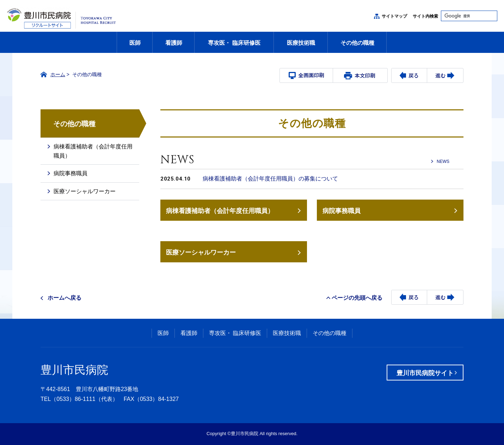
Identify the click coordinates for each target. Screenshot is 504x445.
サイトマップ (394, 16)
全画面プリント (306, 75)
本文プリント (359, 75)
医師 (135, 43)
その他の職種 (357, 43)
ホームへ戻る (64, 298)
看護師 (174, 43)
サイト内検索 (425, 16)
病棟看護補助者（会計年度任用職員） (220, 211)
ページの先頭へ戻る (357, 298)
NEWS (443, 161)
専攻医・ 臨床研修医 (234, 43)
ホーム (58, 74)
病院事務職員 (342, 211)
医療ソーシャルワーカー (201, 252)
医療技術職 (301, 43)
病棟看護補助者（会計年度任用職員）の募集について (270, 179)
